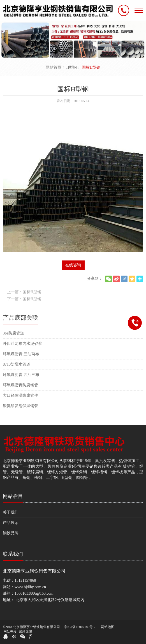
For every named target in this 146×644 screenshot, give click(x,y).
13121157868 (25, 580)
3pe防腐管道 (13, 333)
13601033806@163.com (34, 593)
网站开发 (10, 632)
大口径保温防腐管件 (20, 395)
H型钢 (71, 67)
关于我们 (11, 512)
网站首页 (54, 67)
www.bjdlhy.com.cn (30, 587)
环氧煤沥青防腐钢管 (20, 385)
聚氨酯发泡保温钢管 (20, 406)
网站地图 (108, 627)
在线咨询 (73, 265)
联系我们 (13, 554)
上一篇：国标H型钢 (24, 292)
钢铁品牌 (11, 533)
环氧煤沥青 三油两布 (21, 354)
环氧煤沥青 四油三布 (21, 375)
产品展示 (11, 523)
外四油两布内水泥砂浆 (22, 344)
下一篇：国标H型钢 (24, 299)
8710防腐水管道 (17, 364)
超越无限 (26, 632)
